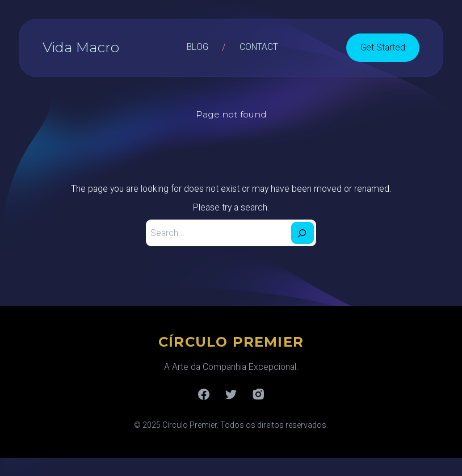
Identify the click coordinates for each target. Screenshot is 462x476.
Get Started (383, 47)
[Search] (303, 233)
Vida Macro (81, 47)
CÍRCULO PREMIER (231, 342)
